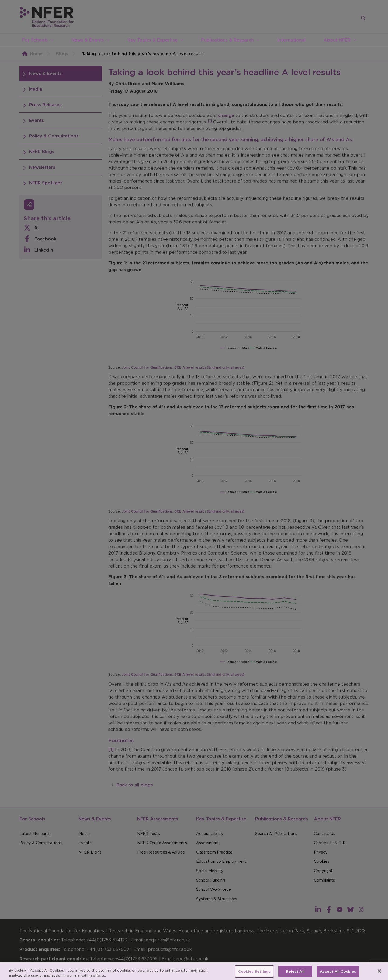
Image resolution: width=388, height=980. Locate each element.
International (291, 40)
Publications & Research (227, 40)
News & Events (88, 40)
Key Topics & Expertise (153, 40)
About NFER (337, 40)
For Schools (35, 40)
